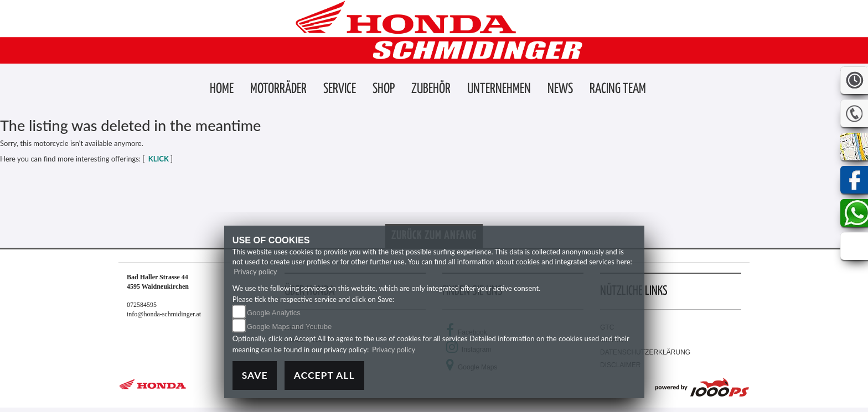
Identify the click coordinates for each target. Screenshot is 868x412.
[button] (278, 90)
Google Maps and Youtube (289, 327)
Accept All (324, 375)
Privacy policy (255, 272)
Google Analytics (274, 313)
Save (255, 375)
